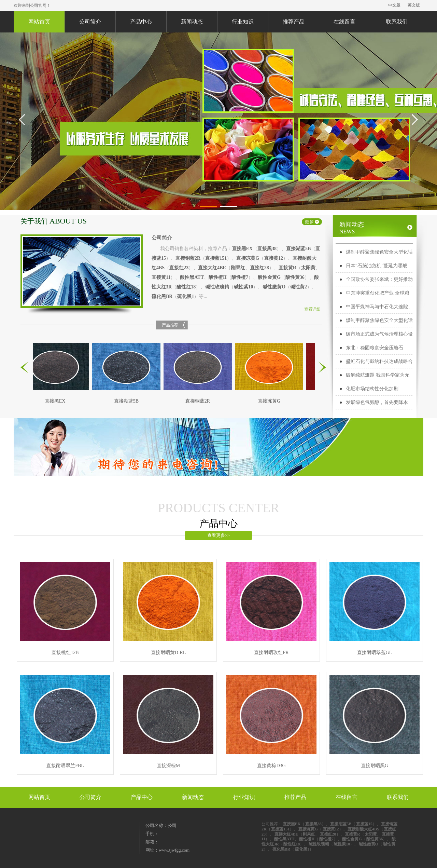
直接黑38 (267, 249)
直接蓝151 (216, 258)
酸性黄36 (295, 277)
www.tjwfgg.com (174, 850)
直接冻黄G (248, 258)
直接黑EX (242, 249)
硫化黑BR (162, 296)
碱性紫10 (243, 287)
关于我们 (54, 221)
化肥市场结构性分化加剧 (372, 389)
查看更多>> (219, 535)
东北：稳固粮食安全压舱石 (375, 348)
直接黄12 (273, 258)
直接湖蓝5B (298, 249)
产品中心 (141, 22)
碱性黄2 (299, 287)
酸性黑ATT (192, 277)
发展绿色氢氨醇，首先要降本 (377, 402)
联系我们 (397, 22)
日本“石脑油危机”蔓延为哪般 (377, 266)
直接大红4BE (212, 268)
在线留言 (344, 22)
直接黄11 (161, 277)
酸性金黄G (269, 277)
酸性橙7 (240, 277)
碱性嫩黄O (274, 287)
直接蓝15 (364, 824)
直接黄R (287, 268)
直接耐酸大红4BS (363, 829)
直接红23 (179, 268)
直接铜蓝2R (188, 258)
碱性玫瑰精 (217, 287)
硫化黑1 (186, 296)
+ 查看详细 (311, 309)
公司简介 (90, 22)
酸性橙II (218, 277)
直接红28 (259, 268)
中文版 (394, 5)
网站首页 (39, 22)
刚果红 (238, 268)
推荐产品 (294, 22)
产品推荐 (170, 325)
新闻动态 (192, 22)
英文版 (414, 5)
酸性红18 (186, 287)
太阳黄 (308, 268)
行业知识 (243, 22)
